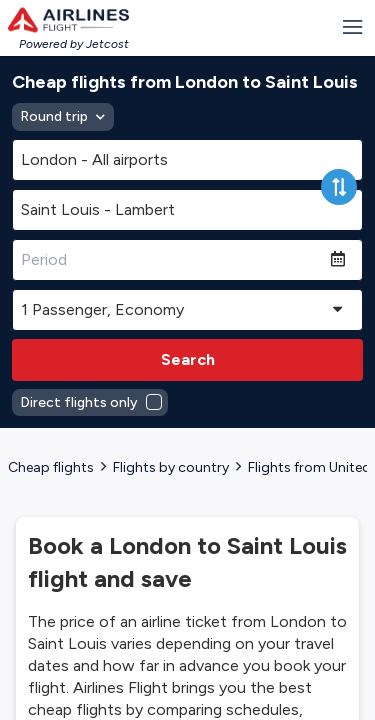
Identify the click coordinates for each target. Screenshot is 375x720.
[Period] (171, 260)
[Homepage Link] (68, 20)
